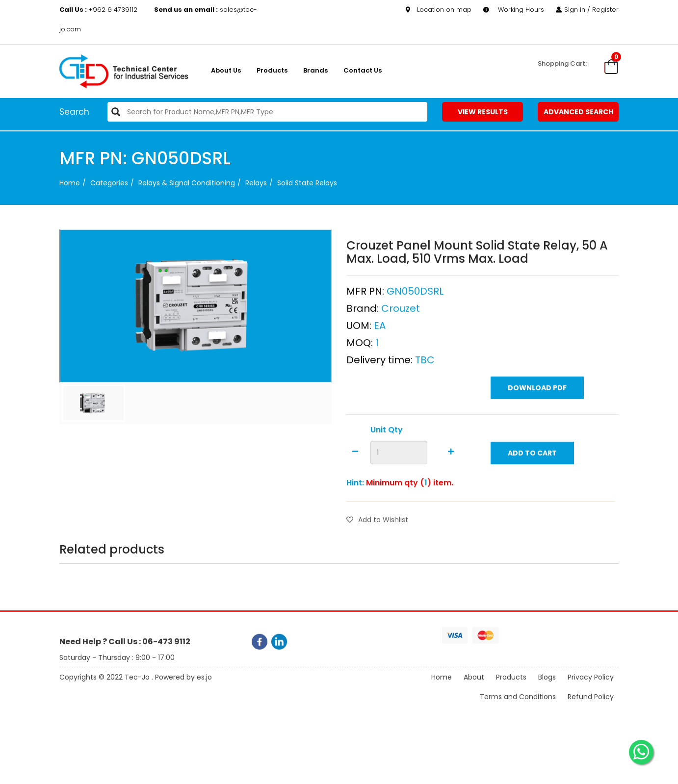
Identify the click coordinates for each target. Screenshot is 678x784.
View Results (483, 112)
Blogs (547, 685)
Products (272, 70)
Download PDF (537, 410)
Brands (315, 70)
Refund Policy (591, 705)
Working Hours (514, 9)
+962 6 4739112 (99, 9)
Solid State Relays (307, 183)
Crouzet (401, 331)
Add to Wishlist (377, 542)
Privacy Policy (591, 685)
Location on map (439, 9)
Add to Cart (532, 476)
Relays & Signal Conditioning (187, 183)
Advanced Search (578, 112)
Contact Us (363, 70)
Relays (256, 183)
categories (109, 183)
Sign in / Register (587, 9)
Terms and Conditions (518, 705)
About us (226, 70)
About (474, 685)
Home (70, 183)
